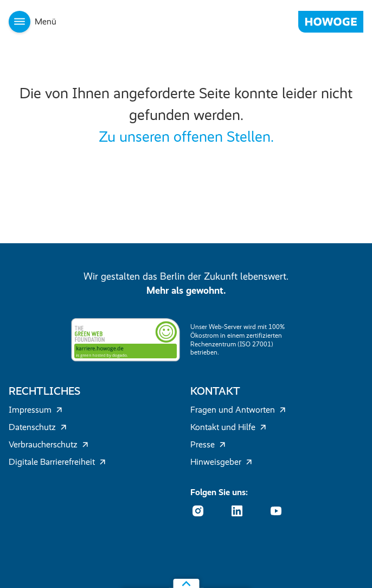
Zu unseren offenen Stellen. (186, 137)
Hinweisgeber (221, 462)
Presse (208, 444)
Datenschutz (38, 427)
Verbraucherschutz (49, 444)
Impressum (36, 410)
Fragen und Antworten (238, 410)
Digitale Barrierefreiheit (57, 462)
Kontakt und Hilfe (228, 427)
